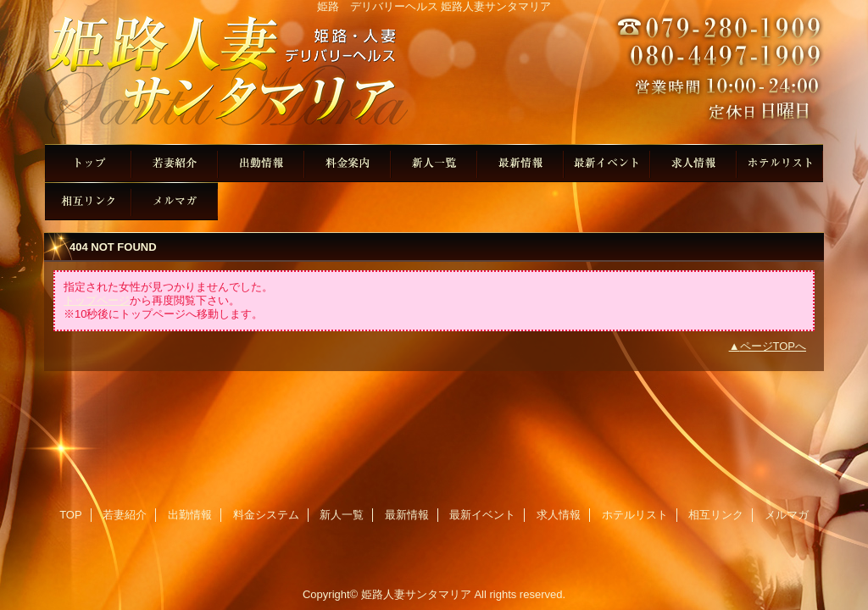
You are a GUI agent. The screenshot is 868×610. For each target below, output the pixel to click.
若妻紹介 (175, 163)
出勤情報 (261, 163)
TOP (88, 163)
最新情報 (520, 163)
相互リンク (88, 201)
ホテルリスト (780, 163)
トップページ (97, 300)
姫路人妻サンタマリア (434, 78)
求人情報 (693, 163)
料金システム (348, 163)
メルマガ (175, 201)
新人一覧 (434, 163)
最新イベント (607, 163)
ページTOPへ (773, 346)
